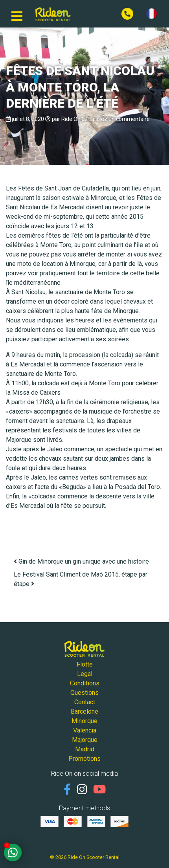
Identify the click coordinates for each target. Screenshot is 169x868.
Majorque (85, 740)
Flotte (85, 664)
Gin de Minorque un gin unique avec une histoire (81, 561)
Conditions (85, 683)
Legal (85, 674)
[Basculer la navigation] (17, 14)
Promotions (84, 759)
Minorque (84, 721)
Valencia (85, 730)
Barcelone (84, 711)
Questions (84, 693)
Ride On (71, 119)
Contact (85, 702)
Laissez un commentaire (119, 119)
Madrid (85, 749)
